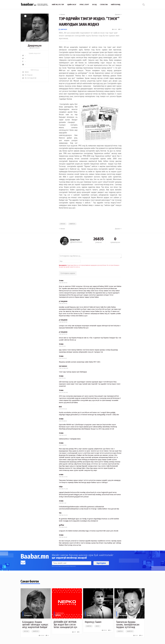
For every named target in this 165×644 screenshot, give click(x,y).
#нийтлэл (72, 224)
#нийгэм (89, 626)
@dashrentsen (35, 48)
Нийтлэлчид (116, 5)
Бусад (94, 5)
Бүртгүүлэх (101, 563)
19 (120, 29)
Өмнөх (62, 15)
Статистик (104, 5)
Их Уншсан (27, 75)
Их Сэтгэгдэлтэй (29, 78)
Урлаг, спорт (84, 5)
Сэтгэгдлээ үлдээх (68, 273)
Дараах (118, 15)
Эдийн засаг (72, 5)
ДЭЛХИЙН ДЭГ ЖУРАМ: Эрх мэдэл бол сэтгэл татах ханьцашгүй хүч (65, 625)
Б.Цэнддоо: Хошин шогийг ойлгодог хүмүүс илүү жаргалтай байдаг (35, 625)
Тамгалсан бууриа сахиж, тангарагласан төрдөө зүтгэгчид (128, 625)
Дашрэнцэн (64, 29)
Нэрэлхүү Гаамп (93, 622)
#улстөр (63, 224)
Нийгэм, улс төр (58, 5)
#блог (97, 626)
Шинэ (25, 72)
